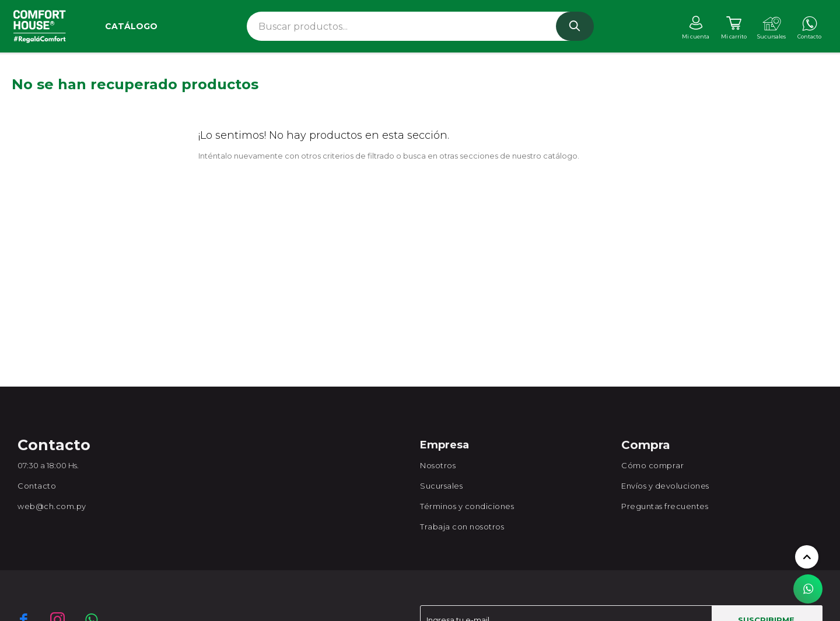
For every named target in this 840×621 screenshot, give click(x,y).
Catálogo (131, 26)
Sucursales (441, 486)
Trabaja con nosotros (462, 527)
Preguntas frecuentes (665, 506)
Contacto (37, 486)
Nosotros (438, 465)
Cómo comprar (652, 465)
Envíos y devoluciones (665, 486)
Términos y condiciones (467, 506)
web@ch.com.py (52, 506)
